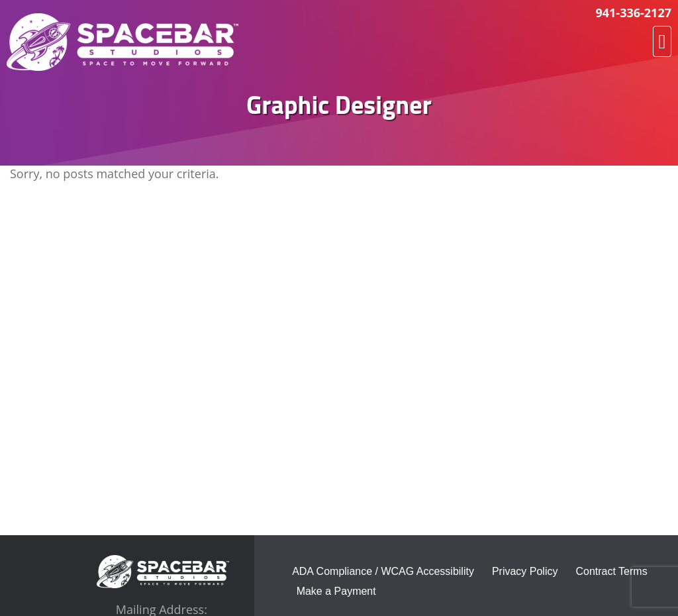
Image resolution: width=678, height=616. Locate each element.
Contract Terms (611, 571)
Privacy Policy (525, 571)
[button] (662, 41)
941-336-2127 (633, 13)
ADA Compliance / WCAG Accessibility (383, 571)
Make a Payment (336, 591)
